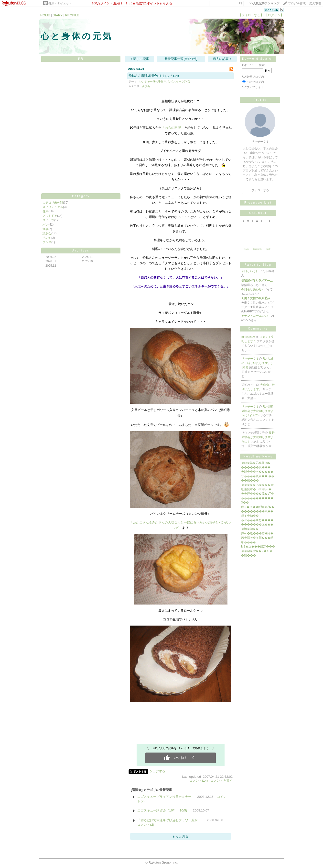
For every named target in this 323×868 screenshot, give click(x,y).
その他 (47, 238)
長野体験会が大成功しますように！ (258, 437)
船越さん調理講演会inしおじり (150, 76)
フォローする (260, 190)
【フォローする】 (251, 15)
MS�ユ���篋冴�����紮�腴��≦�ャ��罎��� (258, 551)
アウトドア (50, 216)
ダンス (47, 242)
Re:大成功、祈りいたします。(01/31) (257, 363)
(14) (176, 76)
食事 (45, 229)
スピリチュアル (53, 207)
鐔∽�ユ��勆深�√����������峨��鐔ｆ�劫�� (258, 511)
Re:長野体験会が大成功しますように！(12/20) (258, 411)
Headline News (258, 457)
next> (269, 249)
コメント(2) (146, 825)
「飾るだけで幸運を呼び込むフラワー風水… (169, 820)
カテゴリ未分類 (53, 203)
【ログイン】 (274, 15)
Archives (81, 251)
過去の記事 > (222, 59)
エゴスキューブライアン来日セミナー (164, 797)
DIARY (58, 15)
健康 (45, 211)
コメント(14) (199, 781)
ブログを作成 (297, 3)
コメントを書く (221, 781)
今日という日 (250, 271)
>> (264, 3)
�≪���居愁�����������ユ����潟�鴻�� (257, 525)
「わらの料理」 (173, 128)
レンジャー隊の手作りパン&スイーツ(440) (165, 81)
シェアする (157, 771)
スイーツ (48, 220)
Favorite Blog (258, 265)
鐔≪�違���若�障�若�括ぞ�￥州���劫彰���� (257, 538)
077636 (272, 10)
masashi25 (248, 337)
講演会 (47, 233)
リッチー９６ (250, 359)
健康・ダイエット (60, 3)
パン (45, 225)
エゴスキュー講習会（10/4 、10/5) (162, 810)
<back (246, 249)
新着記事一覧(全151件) (181, 59)
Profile (260, 100)
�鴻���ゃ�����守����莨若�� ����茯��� (258, 476)
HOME (45, 15)
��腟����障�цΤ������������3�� (258, 498)
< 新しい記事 (140, 59)
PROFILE (72, 15)
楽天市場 (315, 3)
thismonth (257, 249)
